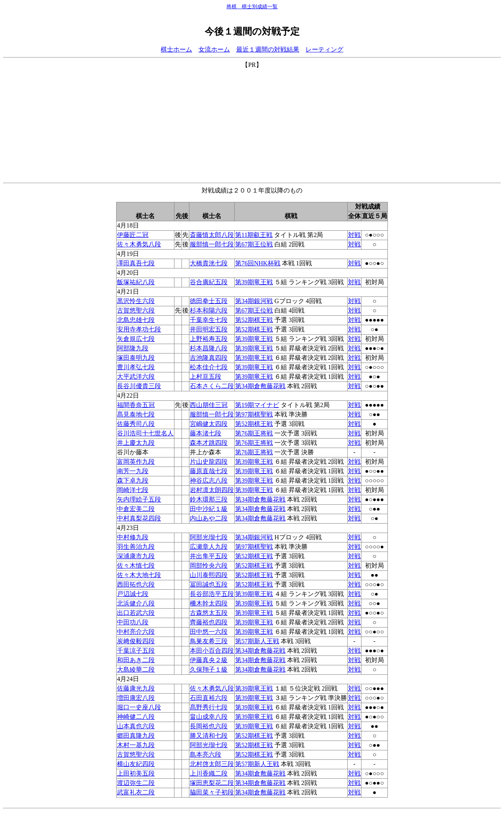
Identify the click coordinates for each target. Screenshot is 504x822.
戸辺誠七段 (133, 594)
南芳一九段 (133, 471)
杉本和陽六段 (209, 310)
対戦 (354, 235)
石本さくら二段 (212, 386)
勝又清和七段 (209, 736)
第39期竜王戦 (254, 282)
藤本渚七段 (206, 433)
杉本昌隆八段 (209, 348)
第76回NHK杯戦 (258, 263)
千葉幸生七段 (209, 320)
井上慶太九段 (136, 443)
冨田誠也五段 (209, 584)
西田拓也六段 (136, 584)
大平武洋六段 (136, 377)
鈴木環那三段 (209, 499)
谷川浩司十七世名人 (145, 433)
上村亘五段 (206, 377)
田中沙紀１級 (209, 509)
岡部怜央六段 (209, 566)
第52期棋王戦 (254, 320)
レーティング (324, 49)
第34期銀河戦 (254, 301)
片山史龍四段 (209, 462)
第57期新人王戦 (257, 641)
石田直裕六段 (209, 698)
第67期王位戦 (254, 244)
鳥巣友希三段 (209, 641)
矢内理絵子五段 (139, 499)
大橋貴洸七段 (209, 263)
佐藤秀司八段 (136, 424)
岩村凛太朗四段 (212, 490)
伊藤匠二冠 (133, 235)
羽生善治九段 (136, 547)
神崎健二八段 (136, 717)
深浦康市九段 (136, 556)
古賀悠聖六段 (136, 310)
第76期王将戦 (254, 433)
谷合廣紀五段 (209, 282)
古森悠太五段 (209, 613)
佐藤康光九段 (136, 688)
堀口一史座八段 (139, 707)
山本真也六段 (136, 726)
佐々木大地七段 (139, 575)
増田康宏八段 (136, 698)
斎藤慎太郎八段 (212, 235)
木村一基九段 (136, 745)
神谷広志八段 (209, 480)
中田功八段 (133, 622)
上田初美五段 (136, 773)
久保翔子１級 (209, 669)
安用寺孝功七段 (139, 329)
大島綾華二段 (136, 669)
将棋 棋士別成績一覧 (252, 6)
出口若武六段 (136, 613)
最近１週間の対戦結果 (268, 49)
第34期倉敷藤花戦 (260, 386)
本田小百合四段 (212, 651)
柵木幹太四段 (209, 603)
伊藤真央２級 (209, 660)
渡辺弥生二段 (136, 783)
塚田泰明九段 (136, 358)
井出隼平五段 (209, 556)
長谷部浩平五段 (212, 594)
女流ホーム (214, 49)
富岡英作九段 (136, 462)
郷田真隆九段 (136, 736)
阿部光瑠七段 (209, 537)
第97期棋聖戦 (254, 414)
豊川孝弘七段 (136, 367)
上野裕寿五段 (209, 339)
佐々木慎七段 (136, 566)
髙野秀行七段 (209, 707)
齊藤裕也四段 (209, 622)
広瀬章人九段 (209, 547)
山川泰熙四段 (209, 575)
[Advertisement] (252, 124)
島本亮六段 (206, 754)
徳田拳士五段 (209, 301)
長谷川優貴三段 (139, 386)
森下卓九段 (133, 480)
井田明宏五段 (209, 329)
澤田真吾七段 (136, 263)
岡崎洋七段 (133, 490)
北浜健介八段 (136, 603)
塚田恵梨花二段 (212, 783)
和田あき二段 (136, 660)
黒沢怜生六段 (136, 301)
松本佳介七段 (209, 367)
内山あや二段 (209, 518)
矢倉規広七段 (136, 339)
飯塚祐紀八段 (136, 282)
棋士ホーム (176, 49)
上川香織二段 (209, 773)
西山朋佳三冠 (209, 405)
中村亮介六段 (136, 632)
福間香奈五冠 (136, 405)
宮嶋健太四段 (209, 424)
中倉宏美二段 (136, 509)
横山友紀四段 (136, 764)
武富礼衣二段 (136, 792)
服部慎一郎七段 (212, 244)
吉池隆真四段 (209, 358)
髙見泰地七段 (136, 414)
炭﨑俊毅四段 (136, 641)
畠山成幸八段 (209, 717)
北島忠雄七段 (136, 320)
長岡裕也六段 (209, 726)
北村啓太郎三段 (212, 764)
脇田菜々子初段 (212, 792)
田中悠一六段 (209, 632)
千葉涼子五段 (136, 651)
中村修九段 (133, 537)
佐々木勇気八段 (139, 244)
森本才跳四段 (209, 443)
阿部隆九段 (133, 348)
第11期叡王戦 (254, 235)
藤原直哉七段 (209, 471)
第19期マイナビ (257, 405)
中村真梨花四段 (139, 518)
